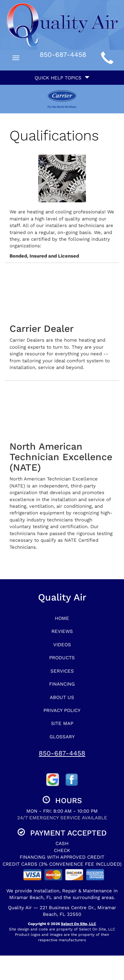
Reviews (62, 631)
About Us (62, 697)
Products (62, 658)
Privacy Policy (62, 710)
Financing (62, 684)
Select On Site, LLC (78, 924)
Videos (62, 645)
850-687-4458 (62, 753)
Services (62, 671)
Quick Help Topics (62, 78)
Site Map (62, 723)
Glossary (62, 737)
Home (62, 618)
